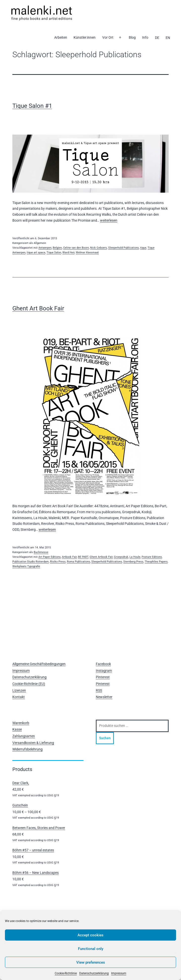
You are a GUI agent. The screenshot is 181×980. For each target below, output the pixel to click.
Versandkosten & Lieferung (33, 743)
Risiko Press (58, 562)
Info (145, 37)
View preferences (91, 962)
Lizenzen (19, 690)
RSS (99, 690)
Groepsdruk (121, 557)
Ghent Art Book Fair (38, 308)
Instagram (104, 671)
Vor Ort (108, 37)
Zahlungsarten (24, 736)
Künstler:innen (85, 37)
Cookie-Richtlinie (66, 973)
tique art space (36, 252)
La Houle (135, 557)
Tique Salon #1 (32, 106)
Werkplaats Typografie (26, 566)
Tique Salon (54, 252)
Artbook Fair (69, 557)
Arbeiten (61, 37)
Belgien (57, 248)
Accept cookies (90, 935)
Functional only (91, 949)
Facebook (103, 664)
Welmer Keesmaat (87, 252)
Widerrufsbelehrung (27, 749)
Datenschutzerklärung (94, 973)
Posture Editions (152, 557)
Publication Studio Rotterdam (31, 562)
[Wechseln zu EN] (168, 38)
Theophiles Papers (156, 562)
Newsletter (104, 697)
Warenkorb (21, 723)
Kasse (17, 729)
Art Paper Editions (50, 557)
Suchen (105, 738)
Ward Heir (68, 252)
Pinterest (103, 677)
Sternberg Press (133, 562)
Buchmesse (41, 552)
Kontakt (19, 697)
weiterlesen (109, 220)
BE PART (83, 557)
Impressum (119, 973)
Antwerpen (45, 248)
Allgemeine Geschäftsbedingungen (39, 664)
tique (143, 248)
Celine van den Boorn (76, 248)
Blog (132, 37)
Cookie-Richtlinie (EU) (29, 684)
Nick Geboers (99, 248)
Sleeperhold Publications (124, 248)
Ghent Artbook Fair (101, 557)
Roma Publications (78, 562)
